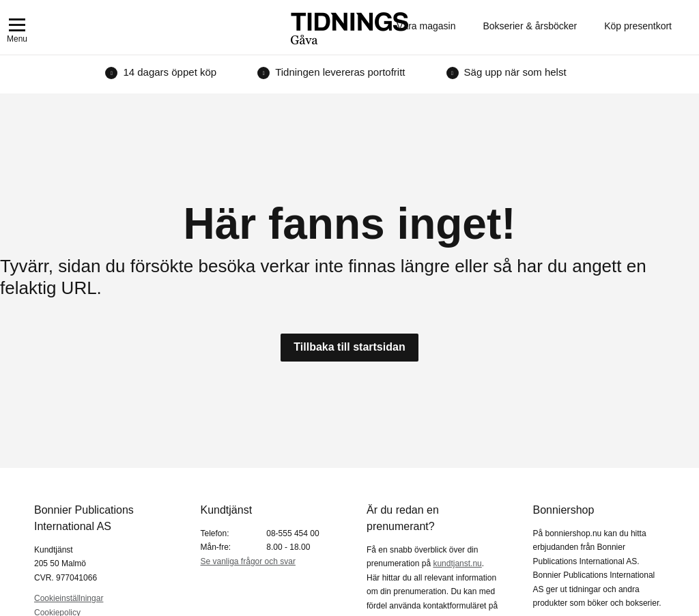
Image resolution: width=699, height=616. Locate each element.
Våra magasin (426, 26)
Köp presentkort (638, 26)
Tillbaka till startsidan (349, 347)
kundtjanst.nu (457, 563)
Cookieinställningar (69, 598)
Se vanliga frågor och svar (248, 561)
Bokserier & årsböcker (530, 26)
